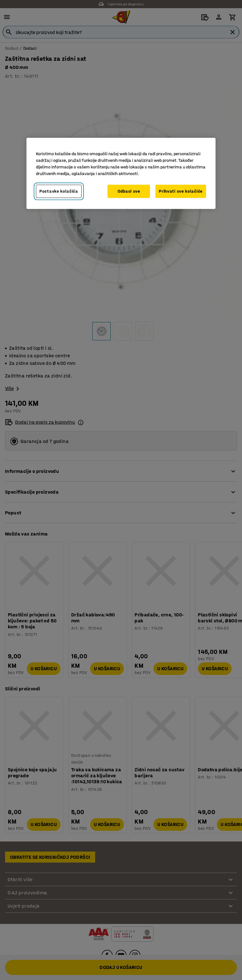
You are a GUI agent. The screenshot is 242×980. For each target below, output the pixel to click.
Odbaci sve (129, 191)
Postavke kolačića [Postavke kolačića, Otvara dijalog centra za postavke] (59, 191)
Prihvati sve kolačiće (181, 191)
